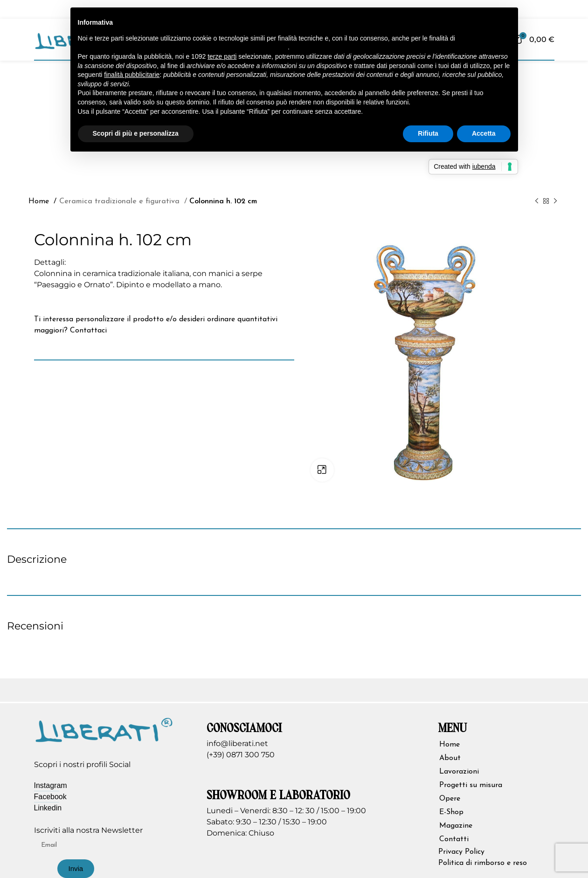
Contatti (454, 839)
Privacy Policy (461, 852)
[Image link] (104, 729)
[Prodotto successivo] (555, 201)
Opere (450, 799)
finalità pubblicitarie (132, 75)
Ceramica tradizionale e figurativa (118, 201)
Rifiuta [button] (428, 133)
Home (40, 201)
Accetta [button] (484, 133)
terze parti (222, 56)
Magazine (456, 826)
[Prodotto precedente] (537, 201)
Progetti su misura (471, 785)
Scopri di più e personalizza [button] (136, 133)
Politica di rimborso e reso (483, 863)
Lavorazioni (459, 772)
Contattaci (88, 331)
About (450, 758)
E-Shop (451, 812)
